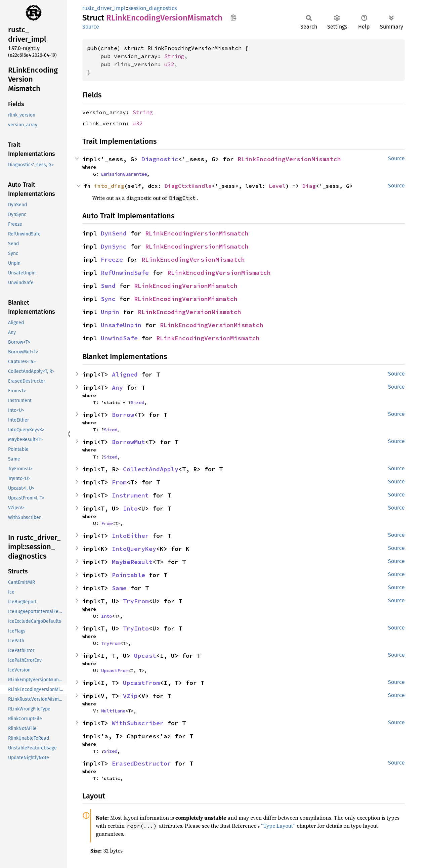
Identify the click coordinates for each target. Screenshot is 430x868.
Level (277, 186)
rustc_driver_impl (104, 8)
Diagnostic (160, 159)
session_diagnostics (153, 8)
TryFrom (136, 601)
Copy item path (233, 17)
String (174, 56)
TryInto (136, 628)
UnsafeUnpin (121, 325)
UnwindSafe (119, 338)
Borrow (123, 415)
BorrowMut (128, 442)
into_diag (109, 186)
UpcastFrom (115, 670)
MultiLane (113, 711)
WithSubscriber (138, 723)
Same (119, 588)
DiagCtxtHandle (188, 186)
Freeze (112, 259)
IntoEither (130, 536)
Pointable (128, 575)
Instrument (130, 495)
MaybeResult (132, 562)
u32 (169, 64)
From (119, 482)
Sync (108, 299)
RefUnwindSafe (125, 273)
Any (117, 387)
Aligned (125, 374)
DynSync (114, 246)
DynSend (114, 233)
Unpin (110, 312)
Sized (137, 402)
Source (91, 27)
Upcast (145, 656)
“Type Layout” (278, 826)
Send (108, 286)
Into (130, 508)
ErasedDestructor (141, 763)
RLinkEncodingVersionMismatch (289, 159)
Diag (309, 186)
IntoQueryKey (134, 549)
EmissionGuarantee (124, 174)
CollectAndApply (151, 469)
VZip (130, 696)
